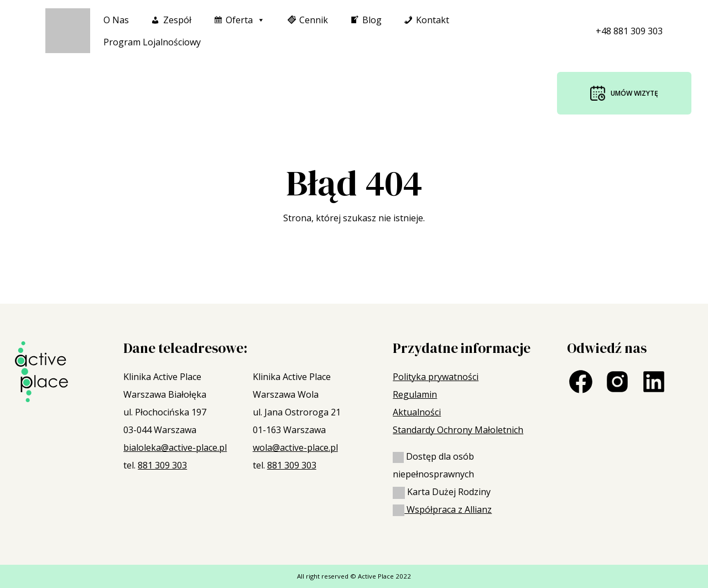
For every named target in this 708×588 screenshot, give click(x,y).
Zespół (177, 20)
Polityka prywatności (436, 377)
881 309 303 (162, 465)
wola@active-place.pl (295, 447)
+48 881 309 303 (629, 31)
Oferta (245, 20)
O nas (116, 20)
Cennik (314, 20)
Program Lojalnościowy (152, 42)
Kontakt (433, 20)
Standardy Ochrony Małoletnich (458, 430)
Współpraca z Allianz (442, 509)
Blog (372, 20)
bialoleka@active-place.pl (175, 447)
